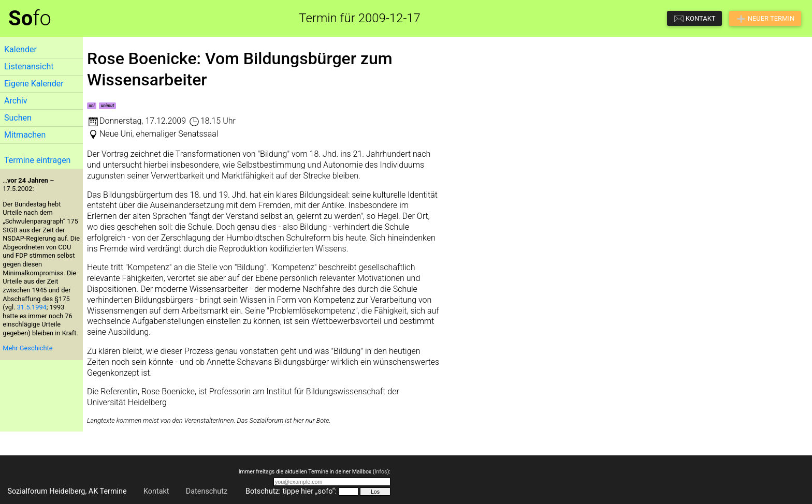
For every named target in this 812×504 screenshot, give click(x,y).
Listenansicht (29, 66)
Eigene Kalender (34, 84)
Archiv (16, 101)
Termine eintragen (37, 160)
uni (91, 106)
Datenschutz (207, 491)
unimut (108, 106)
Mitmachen (25, 135)
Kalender (20, 49)
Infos (381, 472)
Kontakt (156, 491)
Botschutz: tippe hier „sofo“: (291, 491)
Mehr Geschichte (27, 348)
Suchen (18, 118)
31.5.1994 (32, 307)
